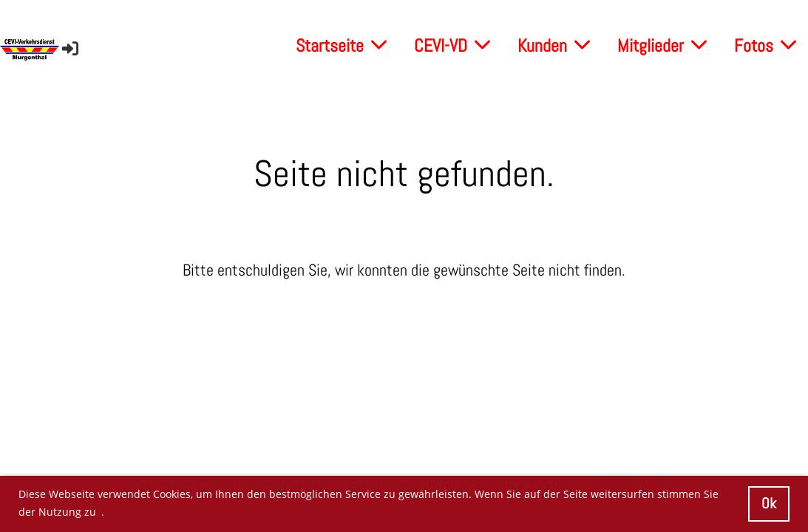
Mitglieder (662, 45)
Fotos (765, 45)
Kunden (554, 45)
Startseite (341, 45)
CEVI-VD (452, 45)
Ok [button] (769, 504)
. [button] (103, 512)
